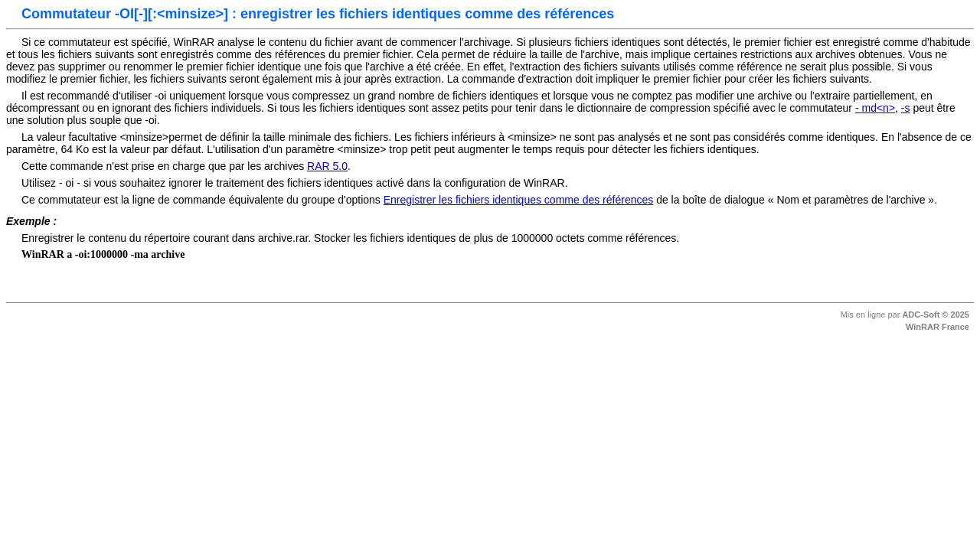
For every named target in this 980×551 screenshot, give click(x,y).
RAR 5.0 (327, 166)
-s (906, 108)
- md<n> (875, 108)
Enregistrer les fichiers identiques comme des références (519, 200)
